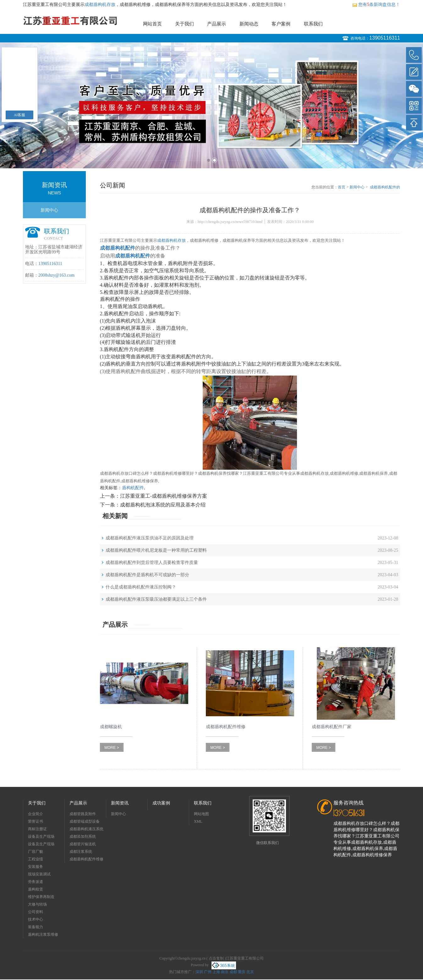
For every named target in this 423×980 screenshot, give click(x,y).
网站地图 (201, 814)
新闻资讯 (120, 803)
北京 (250, 972)
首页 (342, 187)
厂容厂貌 (36, 852)
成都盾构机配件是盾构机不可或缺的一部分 (147, 575)
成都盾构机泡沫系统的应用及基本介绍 (163, 505)
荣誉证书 (36, 821)
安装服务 (36, 867)
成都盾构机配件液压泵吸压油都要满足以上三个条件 (156, 599)
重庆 (242, 972)
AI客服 (20, 115)
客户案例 (281, 24)
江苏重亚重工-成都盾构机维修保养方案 (164, 496)
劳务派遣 (36, 882)
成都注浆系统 (81, 852)
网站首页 (152, 24)
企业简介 (36, 814)
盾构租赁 (36, 889)
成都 (233, 972)
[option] (211, 105)
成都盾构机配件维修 (86, 859)
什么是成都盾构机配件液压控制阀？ (141, 587)
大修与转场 (37, 904)
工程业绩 (36, 859)
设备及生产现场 (41, 837)
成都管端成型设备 (85, 821)
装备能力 (36, 927)
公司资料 (36, 912)
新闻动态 (249, 24)
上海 (216, 972)
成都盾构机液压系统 (86, 829)
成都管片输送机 (83, 844)
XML (198, 821)
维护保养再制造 (41, 897)
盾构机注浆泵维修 (43, 934)
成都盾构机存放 (100, 5)
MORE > (112, 748)
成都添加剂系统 (83, 837)
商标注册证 (37, 829)
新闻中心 (49, 210)
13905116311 (385, 38)
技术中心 (36, 919)
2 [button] (214, 160)
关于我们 (184, 24)
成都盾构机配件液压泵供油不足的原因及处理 (150, 538)
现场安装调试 (39, 874)
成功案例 (161, 803)
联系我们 (313, 24)
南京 (225, 972)
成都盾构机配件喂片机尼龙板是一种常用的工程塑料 (156, 550)
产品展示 (217, 24)
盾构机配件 (133, 488)
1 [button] (209, 160)
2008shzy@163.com (56, 275)
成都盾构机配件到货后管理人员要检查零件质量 (152, 563)
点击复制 (216, 958)
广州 (208, 972)
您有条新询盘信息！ (376, 5)
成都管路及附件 (83, 814)
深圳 (199, 972)
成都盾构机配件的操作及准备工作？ (385, 187)
